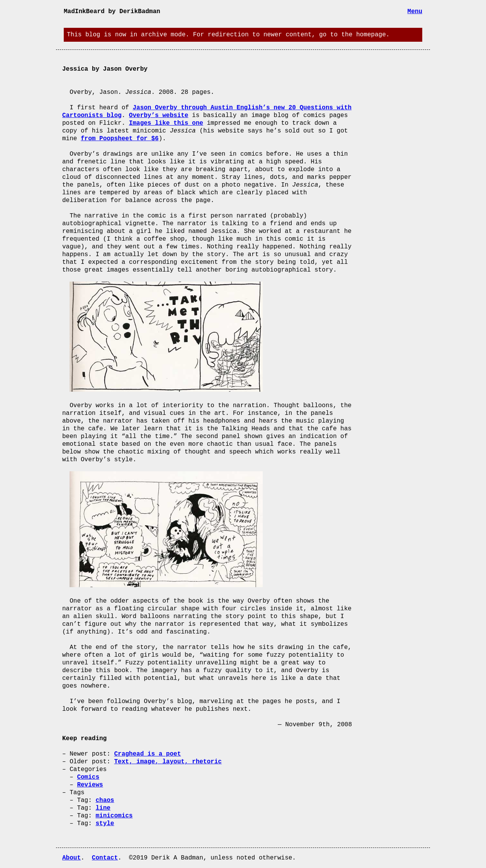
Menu (415, 12)
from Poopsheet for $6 (120, 139)
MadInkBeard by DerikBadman (112, 12)
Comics (88, 777)
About (71, 858)
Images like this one (166, 123)
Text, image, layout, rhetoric (168, 762)
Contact (105, 858)
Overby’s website (159, 116)
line (103, 808)
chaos (105, 800)
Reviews (90, 785)
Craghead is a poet (147, 754)
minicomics (114, 816)
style (105, 824)
